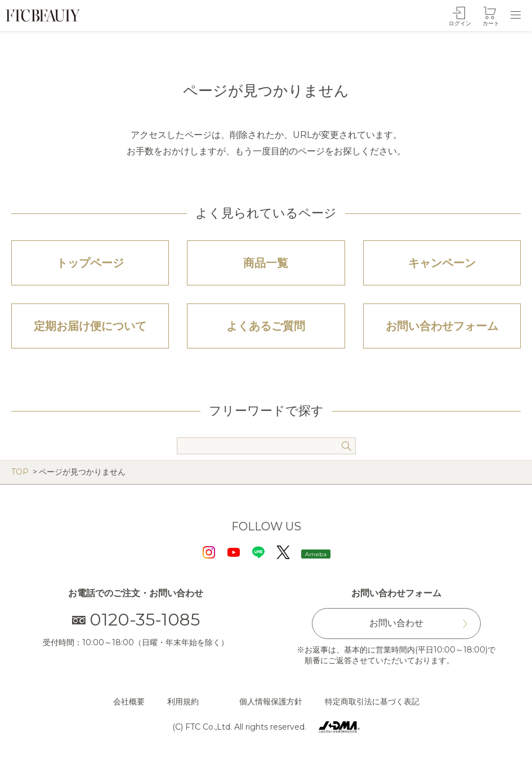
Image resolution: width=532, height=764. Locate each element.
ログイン (460, 23)
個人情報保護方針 (271, 702)
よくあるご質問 (266, 326)
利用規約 (183, 702)
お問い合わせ (396, 623)
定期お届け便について (90, 326)
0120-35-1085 (136, 620)
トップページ (90, 263)
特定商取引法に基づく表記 (372, 702)
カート (491, 23)
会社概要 (129, 702)
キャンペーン (442, 263)
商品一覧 (266, 263)
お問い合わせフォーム (442, 326)
